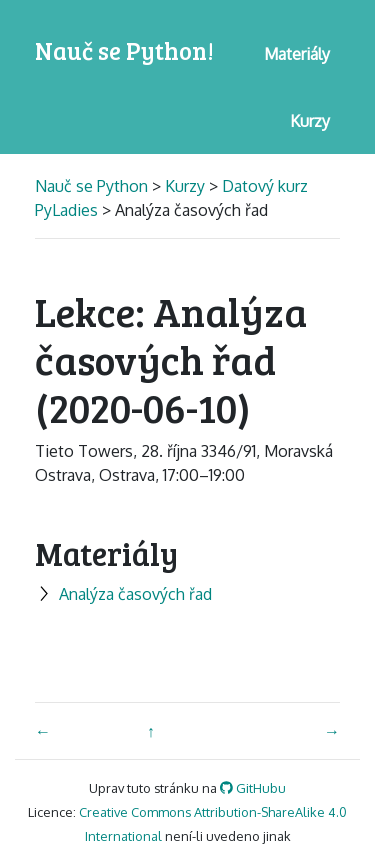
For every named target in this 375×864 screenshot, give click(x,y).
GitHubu (253, 788)
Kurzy (185, 186)
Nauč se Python (93, 186)
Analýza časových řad (123, 594)
